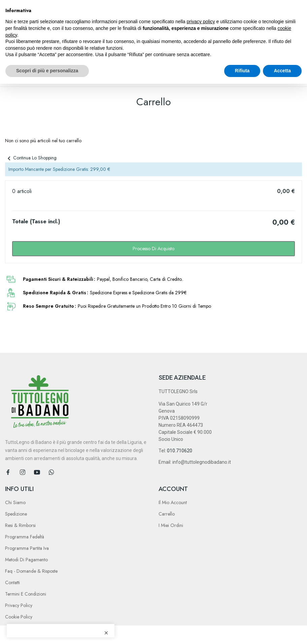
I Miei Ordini (171, 525)
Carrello (167, 514)
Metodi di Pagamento (26, 560)
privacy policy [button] (201, 22)
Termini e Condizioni (26, 594)
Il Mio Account (173, 502)
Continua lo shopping (31, 158)
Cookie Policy (19, 617)
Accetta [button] (282, 71)
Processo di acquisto (153, 249)
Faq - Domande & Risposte (31, 571)
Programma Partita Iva (27, 548)
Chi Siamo (15, 502)
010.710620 (180, 451)
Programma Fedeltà (25, 537)
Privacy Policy (19, 605)
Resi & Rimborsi (20, 525)
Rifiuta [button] (242, 71)
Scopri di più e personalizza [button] (47, 71)
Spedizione (16, 514)
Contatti (12, 582)
